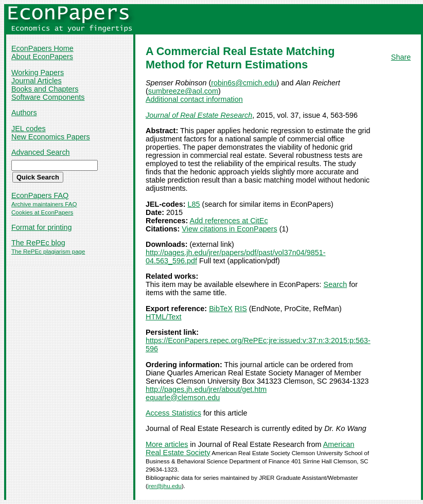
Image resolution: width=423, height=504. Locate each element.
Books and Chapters (45, 89)
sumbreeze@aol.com (183, 91)
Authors (24, 113)
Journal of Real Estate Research (199, 115)
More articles (167, 444)
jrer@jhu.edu (165, 486)
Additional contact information (194, 99)
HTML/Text (164, 317)
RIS (241, 309)
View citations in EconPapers (229, 229)
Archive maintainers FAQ (44, 204)
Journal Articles (37, 81)
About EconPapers (42, 57)
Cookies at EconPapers (42, 212)
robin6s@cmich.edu (244, 83)
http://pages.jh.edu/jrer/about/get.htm (206, 389)
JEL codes (29, 129)
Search (336, 284)
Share (401, 57)
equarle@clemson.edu (183, 398)
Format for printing (42, 227)
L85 (194, 204)
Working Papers (38, 73)
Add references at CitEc (229, 221)
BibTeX (221, 309)
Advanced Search (41, 152)
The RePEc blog (38, 243)
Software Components (48, 97)
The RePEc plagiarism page (48, 251)
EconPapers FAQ (40, 195)
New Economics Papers (51, 137)
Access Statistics (173, 413)
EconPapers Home (42, 48)
